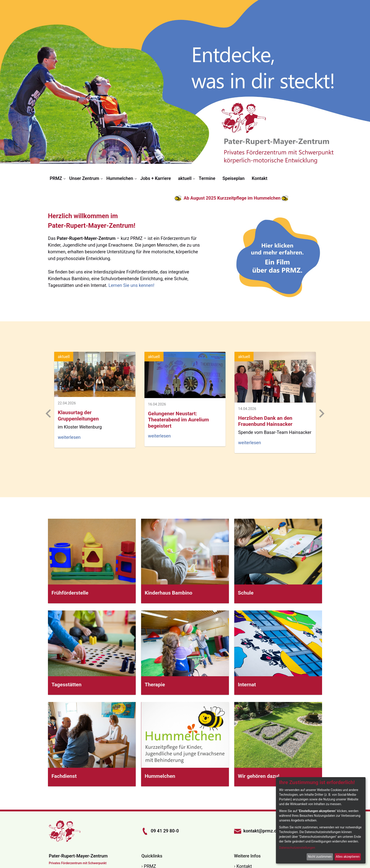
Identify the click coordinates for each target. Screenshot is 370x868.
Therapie (155, 685)
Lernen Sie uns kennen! (131, 285)
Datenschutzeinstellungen (297, 848)
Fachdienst (64, 776)
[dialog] (321, 820)
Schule (246, 593)
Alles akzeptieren (348, 857)
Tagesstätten (67, 685)
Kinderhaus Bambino (169, 593)
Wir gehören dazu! (259, 776)
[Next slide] (321, 414)
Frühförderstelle (70, 593)
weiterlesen (69, 437)
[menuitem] (58, 178)
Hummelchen (160, 776)
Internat (247, 685)
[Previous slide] (49, 414)
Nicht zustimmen (320, 857)
